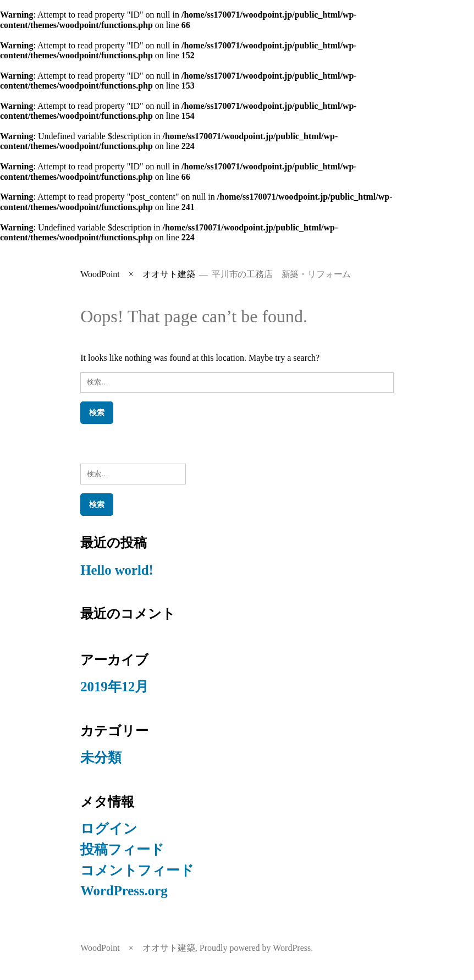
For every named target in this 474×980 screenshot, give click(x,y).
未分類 (101, 758)
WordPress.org (124, 891)
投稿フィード (122, 849)
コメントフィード (137, 870)
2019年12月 (114, 687)
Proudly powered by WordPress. (256, 948)
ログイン (109, 828)
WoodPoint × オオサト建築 (138, 274)
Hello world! (117, 570)
